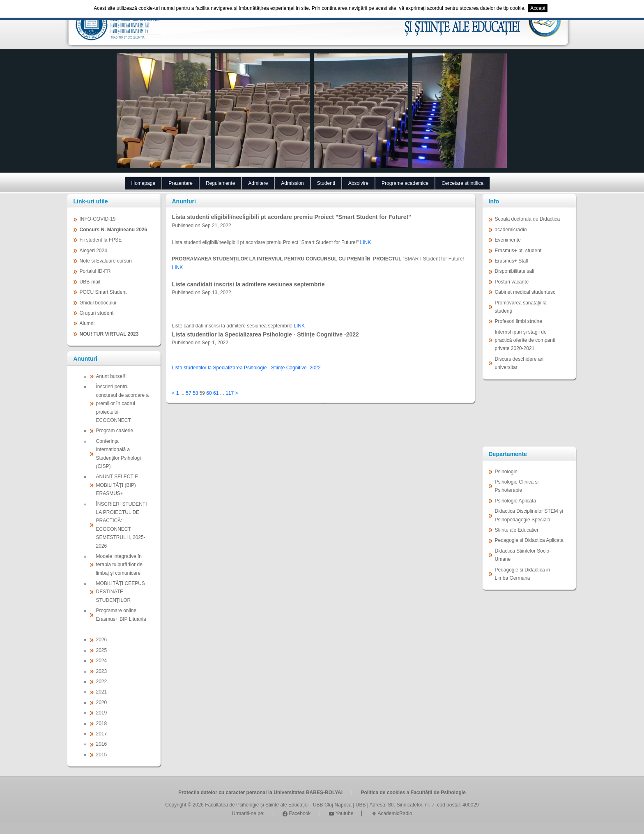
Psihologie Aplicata (516, 501)
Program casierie (115, 431)
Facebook (297, 813)
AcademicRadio (392, 813)
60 (209, 393)
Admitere (258, 183)
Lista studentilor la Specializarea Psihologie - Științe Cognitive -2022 (246, 368)
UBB (361, 805)
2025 (102, 650)
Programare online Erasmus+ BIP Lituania (121, 615)
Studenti (326, 183)
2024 (102, 661)
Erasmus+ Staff (512, 261)
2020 (102, 703)
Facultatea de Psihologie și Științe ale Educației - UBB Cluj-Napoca (278, 805)
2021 (102, 692)
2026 (102, 640)
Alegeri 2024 (93, 251)
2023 (102, 671)
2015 (102, 755)
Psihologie (506, 472)
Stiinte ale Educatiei (516, 530)
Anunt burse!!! (112, 376)
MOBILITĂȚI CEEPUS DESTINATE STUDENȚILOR (121, 592)
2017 (102, 734)
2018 (102, 723)
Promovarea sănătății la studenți (521, 307)
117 (230, 393)
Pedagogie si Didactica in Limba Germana (523, 574)
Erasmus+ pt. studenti (519, 251)
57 (188, 393)
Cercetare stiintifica (462, 183)
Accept (538, 8)
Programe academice (405, 183)
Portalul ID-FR (95, 271)
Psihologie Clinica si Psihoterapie (517, 486)
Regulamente (220, 183)
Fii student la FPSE (101, 240)
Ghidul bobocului (98, 303)
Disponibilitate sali (515, 271)
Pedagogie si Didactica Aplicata (529, 540)
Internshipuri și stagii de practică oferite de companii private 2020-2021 (525, 340)
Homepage (144, 183)
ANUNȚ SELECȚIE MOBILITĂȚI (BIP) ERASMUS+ (117, 485)
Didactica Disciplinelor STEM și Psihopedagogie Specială (529, 515)
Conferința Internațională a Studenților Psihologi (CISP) (118, 454)
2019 (102, 713)
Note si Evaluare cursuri (106, 261)
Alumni (87, 323)
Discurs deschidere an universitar (519, 363)
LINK (366, 242)
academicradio (511, 230)
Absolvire (358, 183)
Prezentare (181, 183)
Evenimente (508, 240)
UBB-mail (90, 282)
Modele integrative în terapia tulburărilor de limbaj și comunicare (119, 565)
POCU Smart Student (103, 292)
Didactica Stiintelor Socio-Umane (523, 555)
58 (195, 393)
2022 (102, 682)
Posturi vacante (512, 282)
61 (216, 393)
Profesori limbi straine (519, 321)
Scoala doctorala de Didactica (528, 219)
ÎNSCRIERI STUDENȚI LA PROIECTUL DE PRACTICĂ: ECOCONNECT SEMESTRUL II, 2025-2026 (122, 525)
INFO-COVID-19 (98, 219)
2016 (102, 744)
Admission (292, 183)
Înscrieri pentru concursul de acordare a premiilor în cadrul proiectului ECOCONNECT (123, 403)
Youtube (341, 813)
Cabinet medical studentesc (525, 292)
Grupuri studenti (97, 313)
